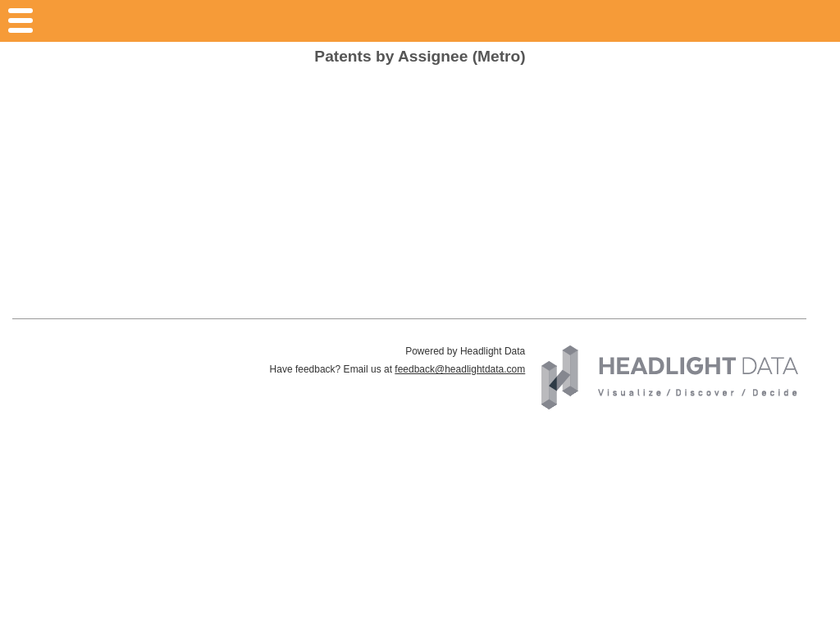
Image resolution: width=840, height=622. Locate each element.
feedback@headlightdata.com (460, 369)
